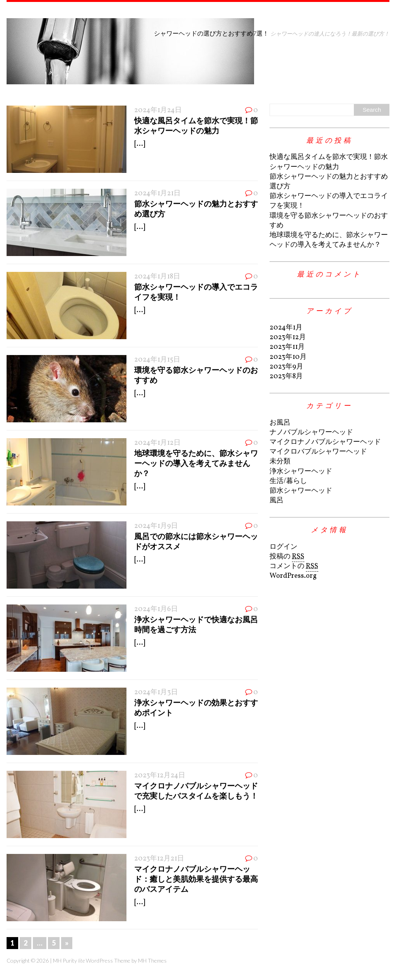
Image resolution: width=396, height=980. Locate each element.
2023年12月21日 (159, 859)
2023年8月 (286, 376)
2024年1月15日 (157, 360)
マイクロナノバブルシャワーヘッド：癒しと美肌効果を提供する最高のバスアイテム (196, 879)
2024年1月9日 (156, 526)
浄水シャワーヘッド (301, 472)
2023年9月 (286, 367)
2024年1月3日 (156, 692)
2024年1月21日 (157, 194)
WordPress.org (293, 576)
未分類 (280, 462)
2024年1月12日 (157, 443)
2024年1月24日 (158, 110)
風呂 (277, 501)
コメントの (294, 567)
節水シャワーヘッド (301, 491)
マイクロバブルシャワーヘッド (318, 452)
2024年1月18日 (157, 277)
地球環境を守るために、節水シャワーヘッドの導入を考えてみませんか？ (196, 463)
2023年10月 (288, 357)
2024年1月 (286, 328)
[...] (140, 144)
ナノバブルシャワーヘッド (311, 433)
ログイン (283, 547)
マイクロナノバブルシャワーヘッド (325, 442)
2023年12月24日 (160, 776)
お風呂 (280, 423)
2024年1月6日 (156, 609)
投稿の (287, 557)
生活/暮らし (288, 481)
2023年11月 (287, 347)
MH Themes (152, 960)
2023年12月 (288, 337)
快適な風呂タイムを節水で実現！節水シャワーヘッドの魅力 (329, 162)
